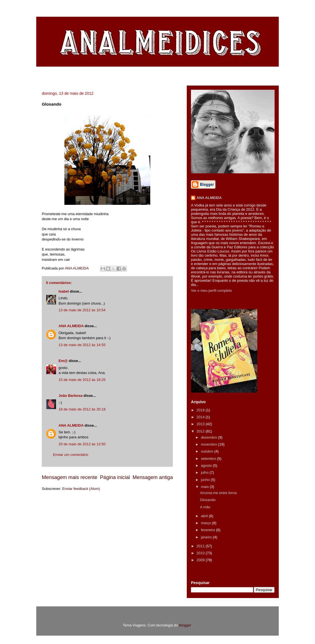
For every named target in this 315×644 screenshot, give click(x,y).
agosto (207, 466)
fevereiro (209, 530)
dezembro (209, 437)
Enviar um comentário (71, 455)
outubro (208, 451)
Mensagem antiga (153, 477)
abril (205, 516)
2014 (201, 417)
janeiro (207, 537)
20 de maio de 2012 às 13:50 (82, 444)
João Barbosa (71, 396)
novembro (209, 444)
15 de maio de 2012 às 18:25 (82, 380)
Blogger (185, 625)
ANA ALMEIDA (71, 326)
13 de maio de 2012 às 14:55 (82, 345)
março (207, 523)
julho (205, 472)
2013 (201, 424)
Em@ (63, 361)
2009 (201, 560)
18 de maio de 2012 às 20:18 (82, 409)
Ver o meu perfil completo (211, 291)
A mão (205, 507)
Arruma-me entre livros (218, 493)
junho (206, 480)
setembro (209, 459)
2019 (201, 410)
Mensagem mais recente (70, 477)
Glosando (208, 500)
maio (205, 487)
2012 (201, 431)
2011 (201, 546)
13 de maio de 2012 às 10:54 (82, 310)
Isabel (64, 291)
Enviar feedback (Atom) (81, 489)
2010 (201, 553)
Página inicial (115, 477)
